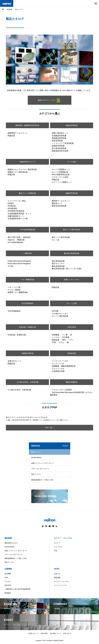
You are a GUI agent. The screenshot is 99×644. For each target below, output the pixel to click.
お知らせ (57, 574)
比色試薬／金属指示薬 (27, 327)
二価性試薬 (27, 253)
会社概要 (8, 574)
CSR (6, 578)
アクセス (8, 581)
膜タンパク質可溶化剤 (72, 230)
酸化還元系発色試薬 (72, 253)
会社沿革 (8, 585)
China (53, 642)
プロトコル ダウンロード (40, 469)
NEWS (57, 569)
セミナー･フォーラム (62, 581)
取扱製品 (8, 593)
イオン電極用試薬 (27, 280)
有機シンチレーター (72, 280)
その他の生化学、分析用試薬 (27, 382)
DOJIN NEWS (36, 458)
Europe (61, 642)
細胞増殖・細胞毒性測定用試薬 (27, 125)
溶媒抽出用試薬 (27, 353)
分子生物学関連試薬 (27, 230)
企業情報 (8, 569)
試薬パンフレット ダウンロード (43, 463)
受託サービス (36, 474)
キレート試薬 (72, 303)
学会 (56, 551)
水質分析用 (72, 327)
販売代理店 (44, 633)
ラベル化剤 (72, 162)
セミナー (57, 543)
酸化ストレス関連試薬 (27, 193)
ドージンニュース (60, 585)
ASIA (70, 642)
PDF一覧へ (49, 428)
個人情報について (55, 633)
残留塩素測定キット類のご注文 (42, 480)
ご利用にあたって (33, 633)
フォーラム (58, 547)
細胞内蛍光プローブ (27, 162)
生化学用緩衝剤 (27, 303)
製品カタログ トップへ (49, 100)
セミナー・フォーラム (63, 538)
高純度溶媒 (72, 353)
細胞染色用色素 (72, 125)
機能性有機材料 (72, 382)
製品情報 (8, 538)
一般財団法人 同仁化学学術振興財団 (17, 589)
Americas (43, 642)
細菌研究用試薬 (72, 193)
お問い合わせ (67, 633)
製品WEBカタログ (11, 543)
